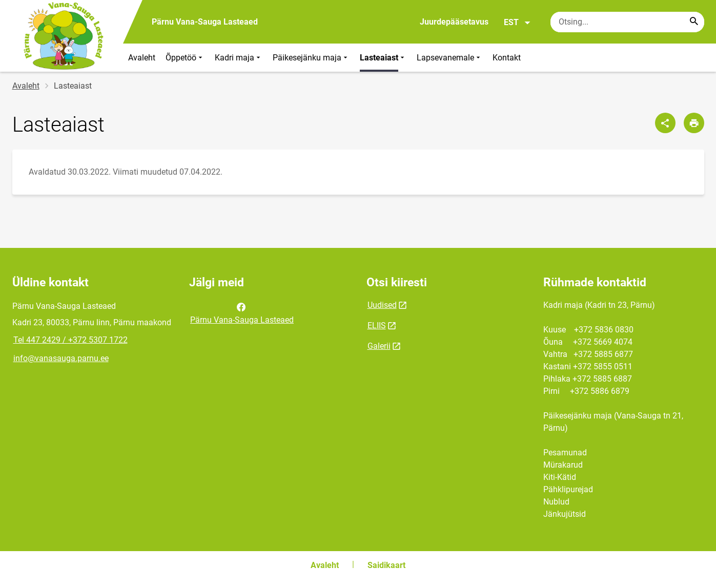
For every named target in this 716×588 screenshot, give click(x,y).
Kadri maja (239, 58)
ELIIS (377, 325)
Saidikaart (386, 565)
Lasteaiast (383, 58)
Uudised (382, 305)
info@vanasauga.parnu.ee (61, 358)
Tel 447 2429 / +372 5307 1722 (70, 340)
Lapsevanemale (449, 58)
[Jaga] (665, 123)
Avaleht (142, 58)
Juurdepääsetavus (454, 22)
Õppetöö (185, 58)
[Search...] (694, 22)
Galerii (379, 346)
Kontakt (507, 58)
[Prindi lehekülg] (694, 123)
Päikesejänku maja (311, 58)
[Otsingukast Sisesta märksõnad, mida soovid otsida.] (627, 22)
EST (517, 23)
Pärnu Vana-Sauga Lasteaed (242, 312)
